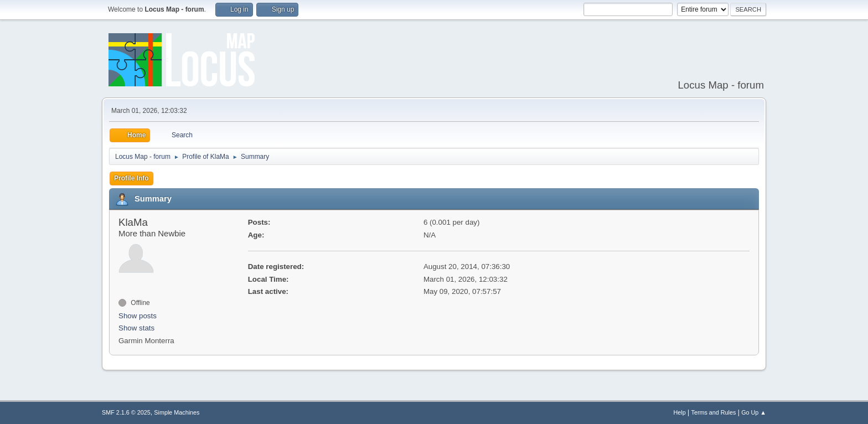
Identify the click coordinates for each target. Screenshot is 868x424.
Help (680, 412)
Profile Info (131, 178)
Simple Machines (177, 412)
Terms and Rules (714, 412)
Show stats (136, 328)
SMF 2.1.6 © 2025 (126, 412)
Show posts (138, 316)
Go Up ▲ (754, 412)
